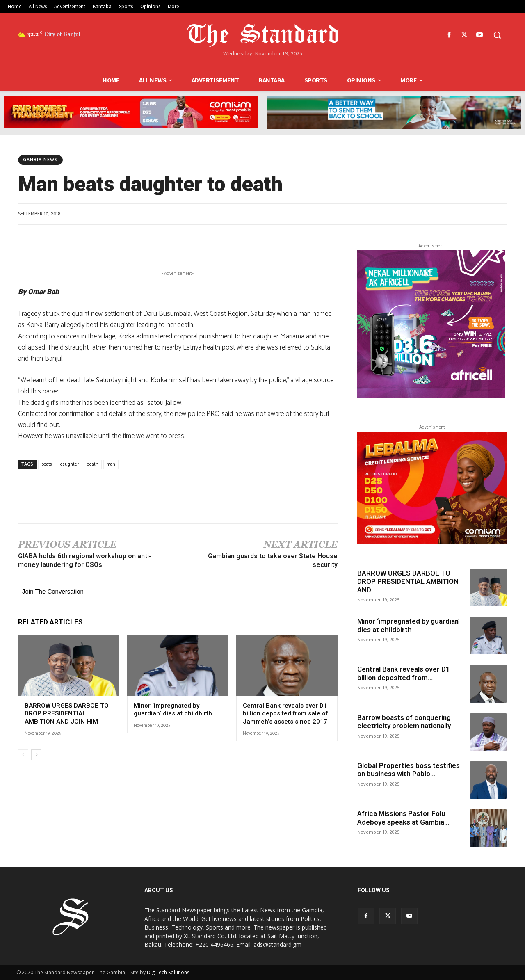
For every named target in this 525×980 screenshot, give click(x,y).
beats (47, 464)
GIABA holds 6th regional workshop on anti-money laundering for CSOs (85, 560)
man (111, 464)
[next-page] (36, 755)
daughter (70, 464)
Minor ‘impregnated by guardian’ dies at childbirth (174, 710)
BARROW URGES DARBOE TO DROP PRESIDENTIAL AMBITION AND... (408, 581)
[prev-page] (23, 755)
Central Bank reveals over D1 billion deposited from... (404, 673)
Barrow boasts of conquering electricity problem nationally (406, 722)
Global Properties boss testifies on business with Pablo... (409, 770)
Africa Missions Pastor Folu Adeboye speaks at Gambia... (403, 818)
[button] (497, 35)
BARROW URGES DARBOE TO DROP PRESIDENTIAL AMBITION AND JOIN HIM (67, 714)
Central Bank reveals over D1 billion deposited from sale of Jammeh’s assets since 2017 (286, 714)
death (93, 464)
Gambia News (40, 160)
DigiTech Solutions (168, 972)
